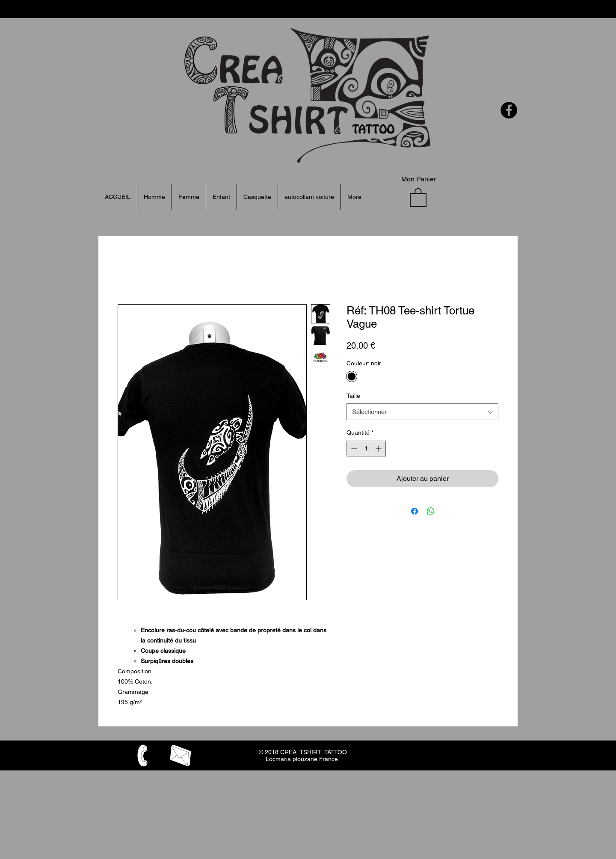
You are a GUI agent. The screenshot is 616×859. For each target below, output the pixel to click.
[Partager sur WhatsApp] (431, 511)
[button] (418, 197)
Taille (353, 396)
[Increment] (379, 449)
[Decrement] (353, 449)
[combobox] (422, 412)
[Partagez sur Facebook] (415, 511)
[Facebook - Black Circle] (509, 110)
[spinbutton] (366, 449)
